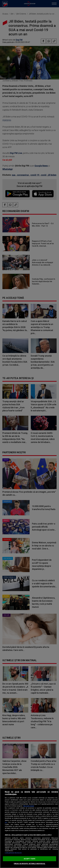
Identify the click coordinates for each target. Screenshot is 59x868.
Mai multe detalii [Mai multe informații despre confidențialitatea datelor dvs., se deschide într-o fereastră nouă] (29, 806)
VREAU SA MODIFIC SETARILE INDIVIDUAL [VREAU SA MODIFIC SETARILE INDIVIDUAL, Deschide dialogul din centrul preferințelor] (29, 864)
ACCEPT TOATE (30, 859)
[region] (29, 828)
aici (6, 822)
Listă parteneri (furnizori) (13, 853)
